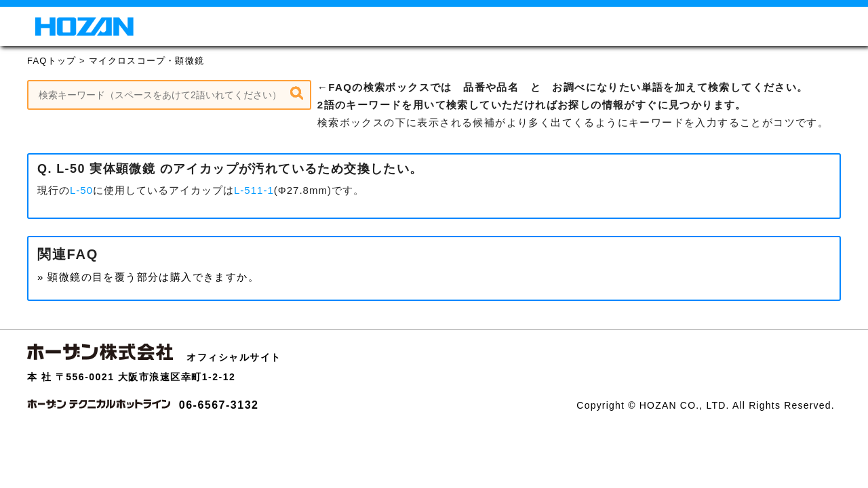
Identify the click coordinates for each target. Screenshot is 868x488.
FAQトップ (52, 61)
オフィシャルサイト (234, 357)
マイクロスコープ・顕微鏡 (146, 61)
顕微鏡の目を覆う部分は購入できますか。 (153, 277)
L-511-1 (254, 190)
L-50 (81, 190)
